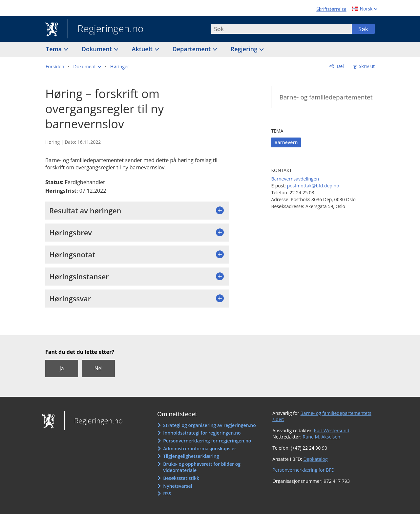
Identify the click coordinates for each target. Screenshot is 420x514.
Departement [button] (192, 49)
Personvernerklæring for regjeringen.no (207, 441)
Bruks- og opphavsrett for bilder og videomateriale (202, 467)
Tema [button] (55, 49)
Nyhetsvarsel (178, 486)
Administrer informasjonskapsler (200, 449)
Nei (98, 368)
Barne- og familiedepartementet (326, 97)
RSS (167, 493)
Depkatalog (315, 459)
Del (340, 66)
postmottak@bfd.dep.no (313, 186)
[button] (87, 67)
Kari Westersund (332, 430)
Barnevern (286, 142)
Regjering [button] (245, 49)
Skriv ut (367, 66)
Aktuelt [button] (143, 49)
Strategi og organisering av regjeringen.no (210, 425)
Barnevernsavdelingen (295, 179)
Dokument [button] (98, 49)
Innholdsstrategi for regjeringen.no (202, 433)
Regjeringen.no (106, 29)
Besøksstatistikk (181, 478)
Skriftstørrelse (331, 9)
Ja (62, 368)
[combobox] (281, 29)
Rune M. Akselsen (321, 437)
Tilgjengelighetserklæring (191, 456)
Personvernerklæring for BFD (303, 470)
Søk (363, 29)
